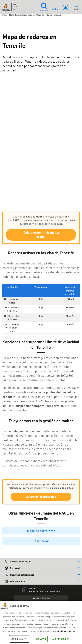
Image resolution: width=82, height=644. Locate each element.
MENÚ (76, 8)
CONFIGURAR (19, 639)
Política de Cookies (67, 631)
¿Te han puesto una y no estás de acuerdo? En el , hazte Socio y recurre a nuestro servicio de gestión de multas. (41, 220)
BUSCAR (44, 7)
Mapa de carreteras (41, 531)
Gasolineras (41, 542)
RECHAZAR (40, 639)
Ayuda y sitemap (41, 599)
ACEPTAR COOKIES (62, 639)
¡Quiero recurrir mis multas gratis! (41, 235)
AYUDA (55, 7)
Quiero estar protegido (41, 498)
